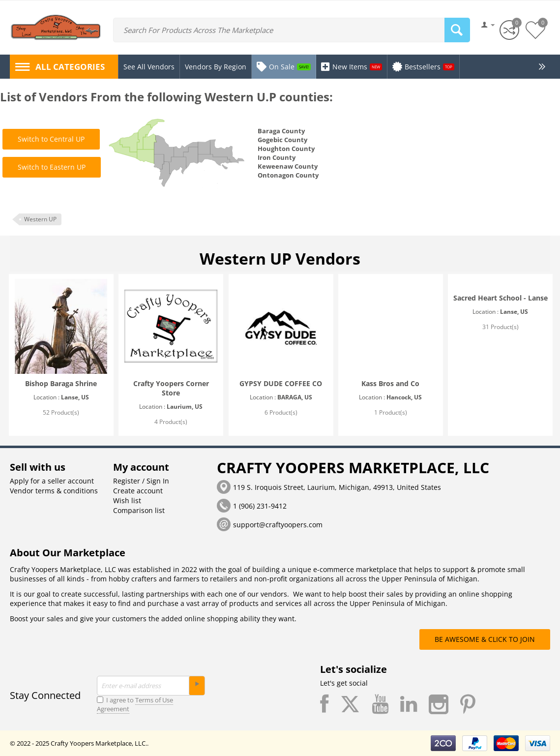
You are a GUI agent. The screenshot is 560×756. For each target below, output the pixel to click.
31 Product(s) (501, 327)
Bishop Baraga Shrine (61, 383)
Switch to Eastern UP (52, 167)
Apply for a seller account (52, 481)
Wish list (127, 500)
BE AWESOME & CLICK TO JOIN (485, 639)
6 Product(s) (281, 412)
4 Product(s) (171, 422)
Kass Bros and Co (390, 383)
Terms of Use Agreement (135, 704)
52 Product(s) (61, 412)
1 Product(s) (391, 412)
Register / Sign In (141, 481)
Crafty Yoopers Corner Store (171, 388)
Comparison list (139, 510)
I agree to (135, 704)
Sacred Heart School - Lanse (501, 298)
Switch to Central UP (51, 139)
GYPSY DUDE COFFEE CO (281, 383)
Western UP (40, 219)
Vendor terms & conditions (54, 491)
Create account (138, 491)
